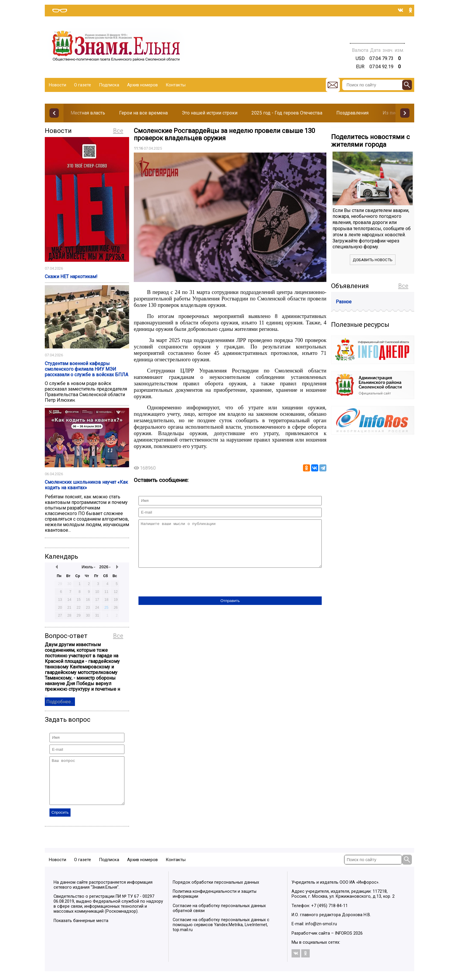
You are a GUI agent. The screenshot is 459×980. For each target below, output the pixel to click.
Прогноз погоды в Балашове (377, 29)
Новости (58, 85)
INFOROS (344, 942)
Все (118, 131)
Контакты (176, 85)
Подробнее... (60, 702)
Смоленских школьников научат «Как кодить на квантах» (86, 485)
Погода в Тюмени (377, 35)
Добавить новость (373, 260)
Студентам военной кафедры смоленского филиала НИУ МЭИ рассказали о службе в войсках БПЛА (87, 369)
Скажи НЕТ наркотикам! (71, 277)
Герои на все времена (143, 113)
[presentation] (183, 591)
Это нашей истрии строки (210, 113)
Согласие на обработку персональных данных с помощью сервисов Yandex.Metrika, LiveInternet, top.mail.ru (221, 934)
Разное (344, 302)
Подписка (109, 85)
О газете (83, 85)
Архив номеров (142, 85)
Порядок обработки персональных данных (216, 891)
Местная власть (88, 113)
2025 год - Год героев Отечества (287, 113)
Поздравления (352, 113)
